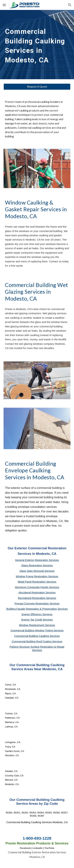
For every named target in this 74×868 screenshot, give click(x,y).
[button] (4, 5)
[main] (37, 45)
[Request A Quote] (37, 87)
